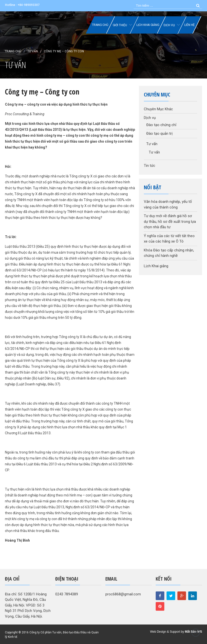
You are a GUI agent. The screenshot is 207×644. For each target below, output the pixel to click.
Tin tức (150, 166)
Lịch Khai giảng (148, 25)
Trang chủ (100, 25)
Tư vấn (33, 51)
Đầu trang (196, 633)
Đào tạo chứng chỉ (161, 125)
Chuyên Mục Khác (158, 109)
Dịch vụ (169, 25)
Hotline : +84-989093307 (22, 5)
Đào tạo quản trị (160, 133)
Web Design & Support (165, 632)
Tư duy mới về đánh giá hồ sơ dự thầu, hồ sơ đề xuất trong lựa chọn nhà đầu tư (170, 221)
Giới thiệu (120, 25)
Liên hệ (189, 25)
